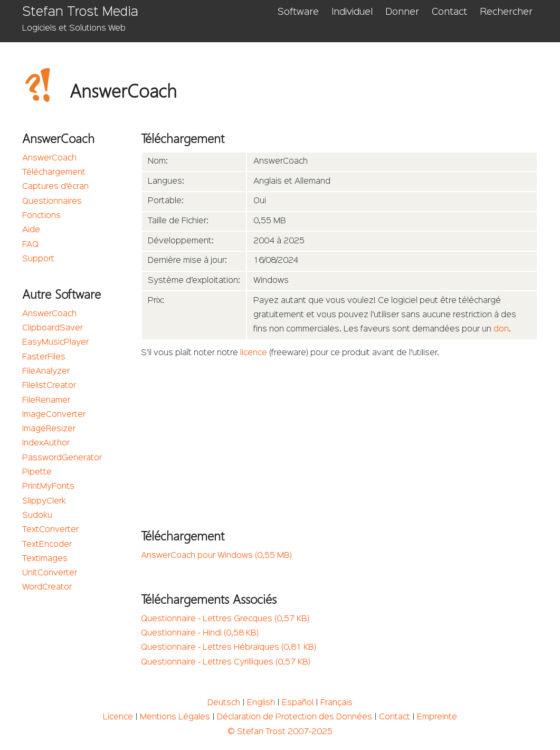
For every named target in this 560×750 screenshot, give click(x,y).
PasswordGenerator (62, 458)
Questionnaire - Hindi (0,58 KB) (200, 633)
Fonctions (41, 216)
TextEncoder (47, 545)
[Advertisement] (339, 440)
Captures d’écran (55, 187)
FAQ (30, 245)
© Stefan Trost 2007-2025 (280, 732)
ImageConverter (54, 415)
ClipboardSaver (53, 328)
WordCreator (47, 587)
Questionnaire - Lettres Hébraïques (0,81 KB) (229, 648)
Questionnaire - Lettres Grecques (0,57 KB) (225, 619)
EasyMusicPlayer (55, 343)
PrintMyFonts (48, 487)
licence (254, 353)
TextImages (45, 559)
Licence (118, 717)
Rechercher (506, 12)
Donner (402, 12)
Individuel (352, 12)
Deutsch (224, 703)
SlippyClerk (44, 501)
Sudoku (37, 516)
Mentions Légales (175, 717)
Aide (31, 230)
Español (298, 703)
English (261, 703)
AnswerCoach (49, 158)
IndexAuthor (46, 443)
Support (38, 259)
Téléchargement (54, 173)
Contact (449, 12)
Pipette (37, 472)
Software (298, 12)
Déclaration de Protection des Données (295, 717)
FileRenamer (46, 401)
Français (336, 703)
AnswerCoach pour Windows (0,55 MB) (216, 556)
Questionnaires (52, 202)
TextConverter (50, 530)
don (501, 329)
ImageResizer (49, 429)
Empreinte (437, 717)
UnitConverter (50, 573)
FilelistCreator (49, 386)
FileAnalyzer (46, 372)
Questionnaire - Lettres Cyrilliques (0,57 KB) (226, 662)
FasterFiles (44, 357)
